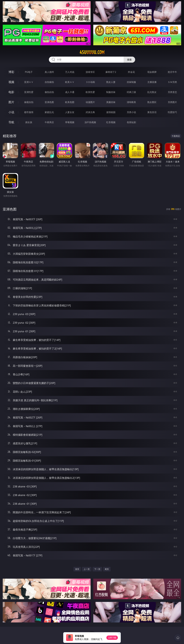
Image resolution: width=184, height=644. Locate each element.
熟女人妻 (111, 82)
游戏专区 (90, 72)
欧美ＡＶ (70, 82)
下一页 (97, 569)
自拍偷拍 (49, 82)
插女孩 (29, 122)
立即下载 (112, 638)
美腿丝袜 (111, 102)
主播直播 (152, 82)
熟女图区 (152, 102)
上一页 (87, 569)
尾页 (107, 569)
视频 (11, 82)
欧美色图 (70, 102)
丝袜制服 (131, 82)
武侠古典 (90, 112)
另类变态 (172, 92)
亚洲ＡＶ (29, 82)
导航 (11, 122)
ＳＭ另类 (172, 82)
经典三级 (131, 92)
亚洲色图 (49, 102)
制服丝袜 (111, 92)
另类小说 (131, 112)
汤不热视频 (90, 122)
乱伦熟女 (152, 92)
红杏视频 (111, 122)
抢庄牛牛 (172, 72)
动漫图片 (90, 102)
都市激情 (29, 112)
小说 (11, 112)
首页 (77, 569)
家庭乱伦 (49, 112)
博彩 (11, 72)
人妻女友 (70, 112)
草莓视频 (70, 122)
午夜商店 (49, 122)
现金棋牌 (152, 72)
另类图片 (172, 102)
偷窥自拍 (29, 102)
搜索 (129, 60)
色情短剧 (131, 122)
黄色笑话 (152, 112)
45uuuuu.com (92, 52)
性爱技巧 (172, 112)
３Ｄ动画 (90, 82)
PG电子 (29, 72)
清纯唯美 (131, 102)
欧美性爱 (90, 92)
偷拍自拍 (49, 92)
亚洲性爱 (29, 92)
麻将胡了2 (111, 72)
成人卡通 (70, 92)
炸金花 (131, 72)
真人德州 (49, 72)
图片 (11, 102)
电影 (11, 92)
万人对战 (70, 72)
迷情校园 (111, 112)
